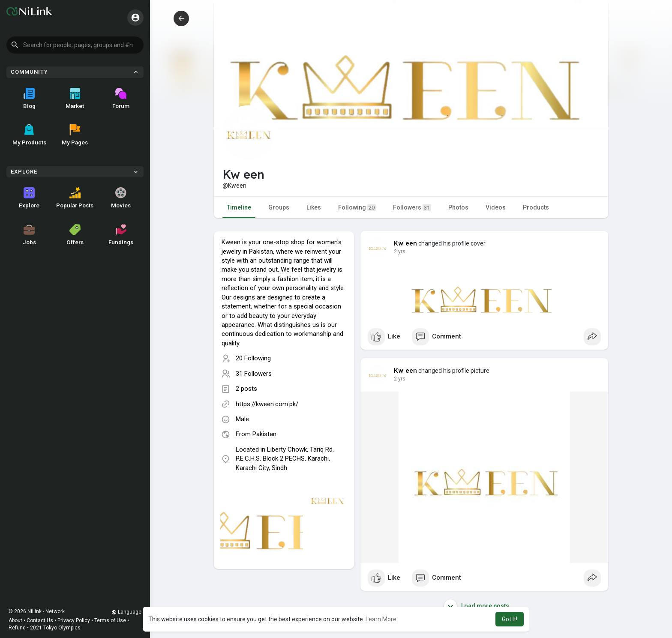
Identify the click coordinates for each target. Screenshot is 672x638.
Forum (121, 99)
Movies (121, 198)
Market (75, 99)
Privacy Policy (74, 620)
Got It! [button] (510, 619)
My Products (29, 135)
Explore (29, 198)
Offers (75, 235)
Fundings (121, 235)
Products (536, 207)
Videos (496, 207)
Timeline (239, 207)
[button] (75, 45)
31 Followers (254, 374)
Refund (17, 628)
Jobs (29, 235)
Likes (314, 207)
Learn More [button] (381, 619)
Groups (279, 207)
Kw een (405, 243)
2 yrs (400, 252)
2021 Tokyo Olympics (55, 628)
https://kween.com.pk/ (267, 404)
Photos (458, 207)
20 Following (253, 358)
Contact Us (40, 620)
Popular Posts (75, 198)
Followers (412, 208)
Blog (29, 99)
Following (357, 208)
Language (126, 612)
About (15, 620)
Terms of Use (110, 620)
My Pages (75, 135)
